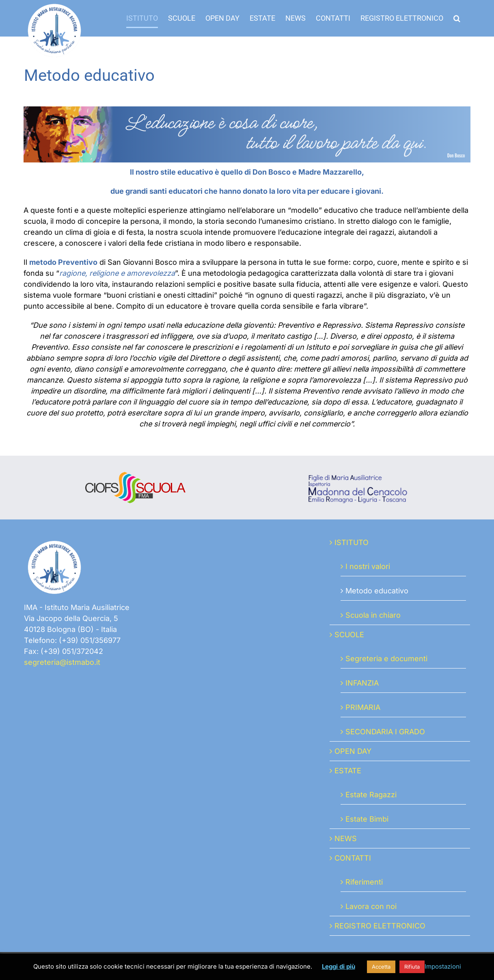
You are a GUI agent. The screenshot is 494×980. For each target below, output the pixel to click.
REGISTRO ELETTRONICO (380, 926)
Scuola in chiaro (373, 615)
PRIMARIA (363, 707)
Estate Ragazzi (371, 795)
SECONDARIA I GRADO (385, 732)
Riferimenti (364, 882)
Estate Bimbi (367, 819)
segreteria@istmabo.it (62, 662)
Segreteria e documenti (386, 659)
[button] (457, 18)
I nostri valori (368, 566)
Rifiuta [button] (412, 967)
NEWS (346, 838)
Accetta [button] (381, 967)
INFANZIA (362, 683)
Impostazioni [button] (443, 966)
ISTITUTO (352, 542)
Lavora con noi (371, 906)
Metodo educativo (377, 591)
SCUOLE (349, 635)
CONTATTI (353, 858)
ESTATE (348, 771)
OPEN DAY (353, 751)
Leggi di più (339, 966)
